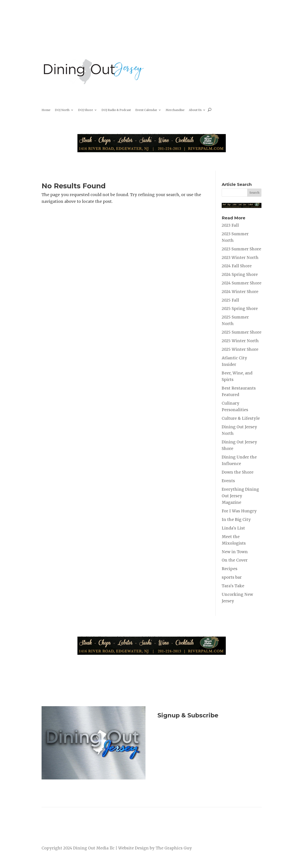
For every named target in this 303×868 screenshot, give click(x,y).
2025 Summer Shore (242, 332)
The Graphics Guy (174, 848)
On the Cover (235, 560)
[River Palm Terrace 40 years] (152, 151)
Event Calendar (146, 110)
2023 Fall (230, 225)
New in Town (235, 552)
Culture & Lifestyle (241, 418)
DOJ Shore (85, 110)
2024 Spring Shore (240, 274)
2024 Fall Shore (237, 266)
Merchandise (175, 110)
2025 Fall (230, 300)
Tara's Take (233, 586)
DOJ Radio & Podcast (116, 110)
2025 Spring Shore (240, 309)
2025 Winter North (240, 341)
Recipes (230, 569)
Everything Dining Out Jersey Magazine (240, 496)
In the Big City (236, 519)
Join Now (209, 738)
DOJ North (62, 110)
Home (46, 110)
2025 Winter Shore (240, 349)
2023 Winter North (240, 258)
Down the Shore (238, 472)
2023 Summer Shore (241, 249)
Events (228, 481)
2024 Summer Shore (242, 283)
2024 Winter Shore (240, 292)
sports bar (232, 577)
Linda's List (233, 528)
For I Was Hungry (239, 511)
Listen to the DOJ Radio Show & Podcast (207, 754)
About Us (195, 110)
